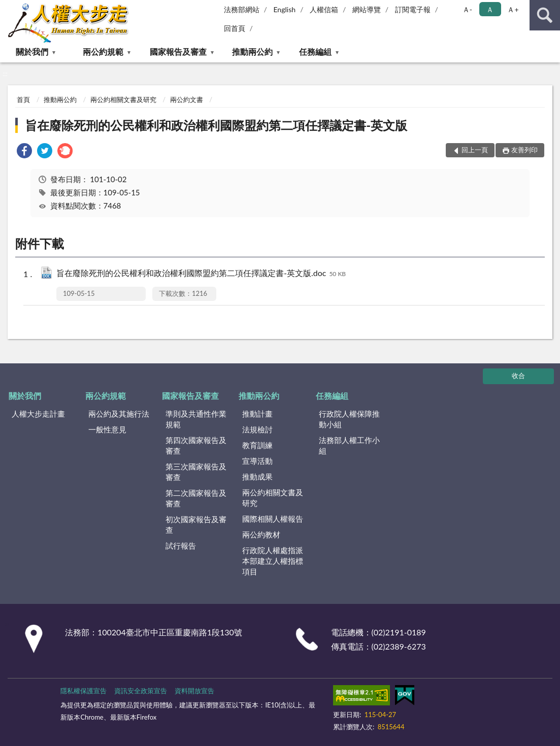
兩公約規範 (103, 52)
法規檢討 (257, 429)
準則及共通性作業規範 (196, 419)
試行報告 (181, 546)
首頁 (23, 99)
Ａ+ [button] (513, 9)
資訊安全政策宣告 (141, 691)
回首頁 (235, 28)
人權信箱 (324, 9)
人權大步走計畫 (38, 414)
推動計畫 (257, 414)
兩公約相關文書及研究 (123, 99)
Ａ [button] (490, 9)
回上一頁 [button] (475, 150)
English (284, 9)
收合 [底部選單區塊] (518, 376)
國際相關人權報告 (273, 519)
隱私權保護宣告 (84, 691)
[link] (24, 152)
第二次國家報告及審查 (196, 498)
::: (8, 8)
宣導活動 (257, 461)
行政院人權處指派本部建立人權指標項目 (273, 561)
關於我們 (32, 52)
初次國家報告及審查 (196, 524)
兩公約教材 (261, 534)
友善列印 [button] (524, 150)
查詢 (545, 15)
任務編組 (315, 52)
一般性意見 (107, 429)
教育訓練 (257, 445)
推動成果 (257, 477)
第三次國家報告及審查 (196, 472)
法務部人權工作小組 (349, 445)
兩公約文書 (187, 99)
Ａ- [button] (467, 9)
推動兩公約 (252, 52)
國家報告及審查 (178, 52)
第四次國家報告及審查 (196, 445)
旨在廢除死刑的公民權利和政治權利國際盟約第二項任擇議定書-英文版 (216, 125)
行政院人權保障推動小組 (349, 419)
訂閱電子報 (413, 9)
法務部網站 (242, 9)
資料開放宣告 (194, 691)
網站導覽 (367, 9)
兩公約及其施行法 (119, 414)
